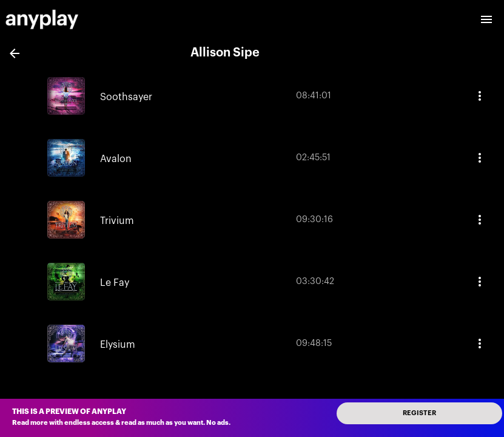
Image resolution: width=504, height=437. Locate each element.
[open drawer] (486, 19)
